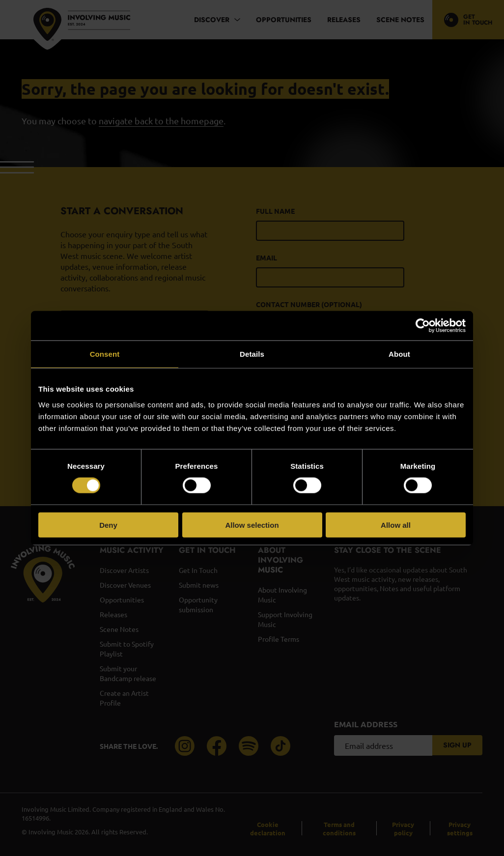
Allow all (396, 525)
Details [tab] (252, 354)
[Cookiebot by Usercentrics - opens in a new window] (423, 326)
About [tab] (399, 354)
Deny (108, 525)
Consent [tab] (105, 354)
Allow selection (252, 525)
